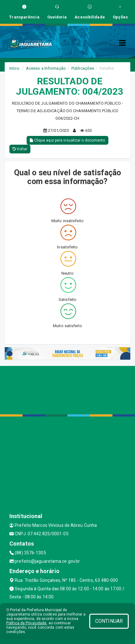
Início (14, 68)
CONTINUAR (109, 621)
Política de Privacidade (26, 623)
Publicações (83, 68)
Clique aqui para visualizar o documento (67, 140)
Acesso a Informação (46, 68)
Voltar (20, 149)
